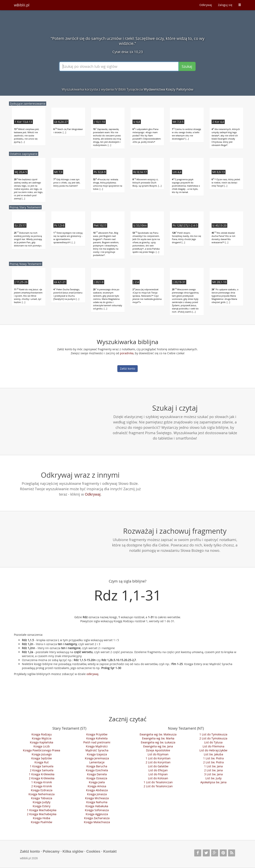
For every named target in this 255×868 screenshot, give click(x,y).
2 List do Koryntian (158, 762)
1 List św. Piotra (213, 758)
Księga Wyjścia (42, 738)
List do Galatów (158, 766)
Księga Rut (42, 762)
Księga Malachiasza (97, 822)
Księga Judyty (42, 802)
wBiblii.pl (22, 5)
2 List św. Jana (213, 770)
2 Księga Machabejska (42, 814)
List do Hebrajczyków (213, 750)
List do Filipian (158, 774)
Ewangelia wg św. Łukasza (158, 742)
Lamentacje (97, 762)
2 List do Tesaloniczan (158, 786)
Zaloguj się (225, 5)
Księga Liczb (42, 746)
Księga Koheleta (97, 738)
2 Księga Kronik (42, 786)
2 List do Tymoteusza (213, 738)
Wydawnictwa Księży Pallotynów (168, 89)
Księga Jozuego (42, 754)
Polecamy (51, 851)
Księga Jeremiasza (97, 758)
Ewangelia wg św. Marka (158, 738)
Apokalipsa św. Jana (213, 782)
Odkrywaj (206, 5)
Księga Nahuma (97, 802)
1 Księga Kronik (42, 782)
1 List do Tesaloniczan (158, 782)
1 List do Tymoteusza (213, 734)
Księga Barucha (97, 766)
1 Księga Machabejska (42, 810)
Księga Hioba (42, 818)
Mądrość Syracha (97, 750)
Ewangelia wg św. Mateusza (158, 734)
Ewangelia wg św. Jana (158, 746)
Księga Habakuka (97, 806)
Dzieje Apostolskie (158, 750)
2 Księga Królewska (42, 778)
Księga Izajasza (97, 754)
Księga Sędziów (42, 758)
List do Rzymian (158, 754)
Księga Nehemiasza (42, 794)
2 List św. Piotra (213, 762)
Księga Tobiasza (42, 798)
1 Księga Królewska (42, 774)
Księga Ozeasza (97, 778)
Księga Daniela (97, 774)
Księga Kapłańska (42, 742)
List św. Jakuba (213, 754)
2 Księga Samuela (42, 770)
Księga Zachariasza (97, 818)
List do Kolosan (158, 778)
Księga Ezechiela (97, 770)
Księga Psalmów (42, 822)
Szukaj (187, 66)
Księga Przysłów (97, 734)
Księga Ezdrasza (42, 790)
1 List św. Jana (213, 766)
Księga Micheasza (97, 798)
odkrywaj (92, 674)
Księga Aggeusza (97, 814)
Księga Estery (42, 806)
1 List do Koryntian (158, 758)
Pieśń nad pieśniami (97, 742)
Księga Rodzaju (42, 734)
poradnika (127, 353)
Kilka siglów (73, 851)
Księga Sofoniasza (97, 810)
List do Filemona (213, 746)
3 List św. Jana (213, 774)
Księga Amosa (97, 786)
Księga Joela (97, 782)
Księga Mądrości (97, 746)
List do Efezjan (158, 770)
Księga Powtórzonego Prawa (42, 750)
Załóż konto (127, 369)
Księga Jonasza (97, 794)
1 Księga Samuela (42, 766)
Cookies (93, 851)
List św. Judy (213, 778)
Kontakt (110, 851)
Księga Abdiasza (97, 790)
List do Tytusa (213, 742)
